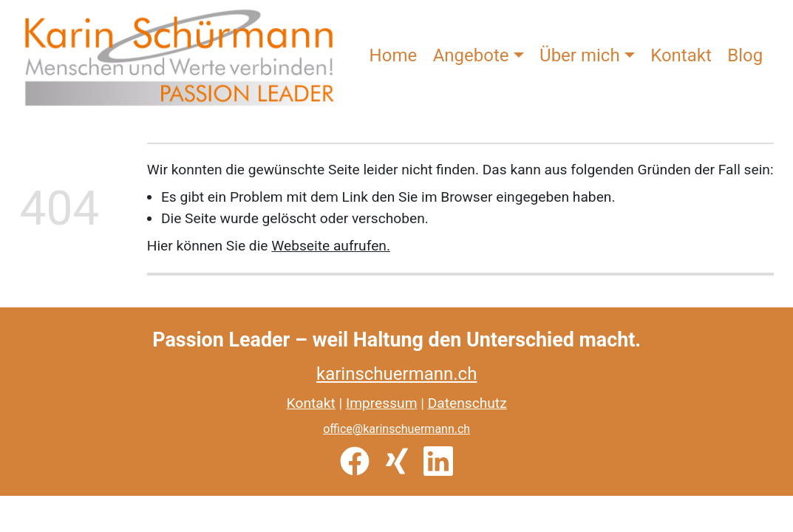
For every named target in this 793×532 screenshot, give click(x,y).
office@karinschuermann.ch (396, 429)
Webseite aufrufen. (331, 246)
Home (394, 55)
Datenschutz (467, 403)
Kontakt (681, 55)
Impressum (382, 403)
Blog (745, 55)
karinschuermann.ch (396, 374)
